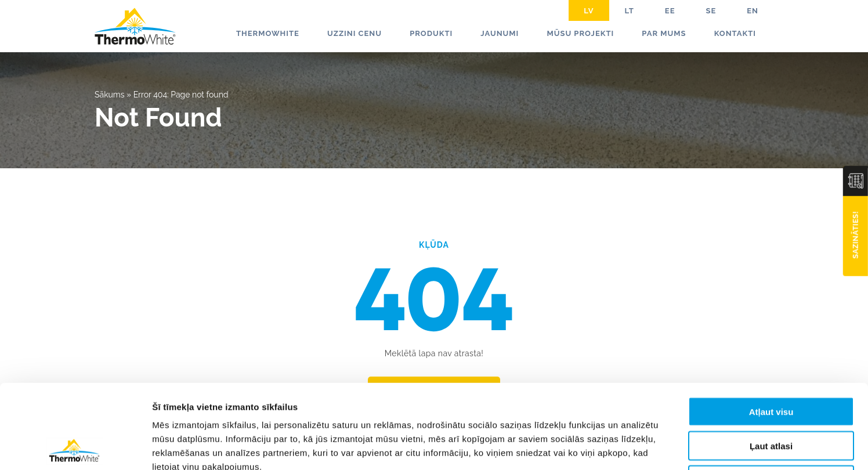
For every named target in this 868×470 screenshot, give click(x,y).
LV (589, 11)
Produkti (431, 33)
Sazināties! (856, 235)
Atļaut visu (771, 328)
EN (753, 11)
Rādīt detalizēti (632, 447)
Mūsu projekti (580, 33)
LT (630, 11)
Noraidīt (771, 396)
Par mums (664, 33)
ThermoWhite (268, 33)
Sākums (110, 95)
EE (670, 11)
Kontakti (735, 33)
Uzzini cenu (355, 33)
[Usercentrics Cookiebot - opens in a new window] (75, 447)
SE (711, 11)
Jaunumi (500, 33)
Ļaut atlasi (771, 362)
